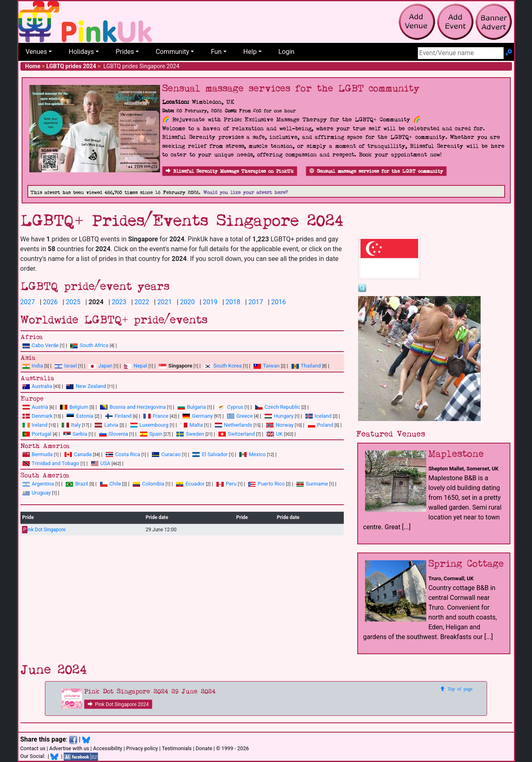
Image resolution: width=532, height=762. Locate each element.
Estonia (80, 416)
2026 (50, 302)
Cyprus (230, 407)
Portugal (37, 434)
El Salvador (210, 454)
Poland (321, 425)
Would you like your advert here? (246, 193)
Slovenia (114, 434)
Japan (100, 366)
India (33, 366)
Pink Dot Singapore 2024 (118, 704)
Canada (78, 454)
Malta (191, 425)
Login (286, 52)
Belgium (74, 407)
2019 (210, 302)
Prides (125, 52)
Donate (204, 748)
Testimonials (177, 748)
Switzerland (237, 434)
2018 (233, 302)
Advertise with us (69, 748)
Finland (119, 416)
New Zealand (86, 386)
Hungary (279, 416)
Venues (37, 52)
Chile (110, 484)
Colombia (149, 484)
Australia (37, 386)
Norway (280, 425)
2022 (142, 302)
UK (275, 434)
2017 (256, 302)
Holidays (81, 52)
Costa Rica (123, 454)
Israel (66, 366)
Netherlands (234, 425)
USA (101, 463)
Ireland (35, 425)
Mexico (252, 454)
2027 (28, 302)
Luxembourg (149, 425)
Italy (71, 425)
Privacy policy (142, 748)
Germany (198, 416)
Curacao (166, 454)
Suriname (312, 484)
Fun (216, 52)
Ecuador (190, 484)
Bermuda (38, 454)
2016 (278, 302)
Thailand (306, 366)
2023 (119, 302)
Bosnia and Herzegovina (133, 407)
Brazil (77, 484)
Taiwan (267, 366)
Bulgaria (192, 407)
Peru (226, 484)
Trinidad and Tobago (51, 463)
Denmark (38, 416)
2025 (73, 302)
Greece (240, 416)
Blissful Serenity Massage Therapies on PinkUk (230, 171)
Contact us (33, 748)
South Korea (223, 366)
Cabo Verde (41, 345)
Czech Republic (278, 407)
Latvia (106, 425)
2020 (187, 302)
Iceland (318, 416)
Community (172, 52)
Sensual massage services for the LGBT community (376, 171)
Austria (36, 407)
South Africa (89, 345)
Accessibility (108, 748)
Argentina (38, 484)
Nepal (136, 366)
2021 (165, 302)
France (156, 416)
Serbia (75, 434)
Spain (151, 434)
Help (250, 52)
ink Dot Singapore (44, 530)
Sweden (190, 434)
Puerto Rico (266, 484)
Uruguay (37, 493)
